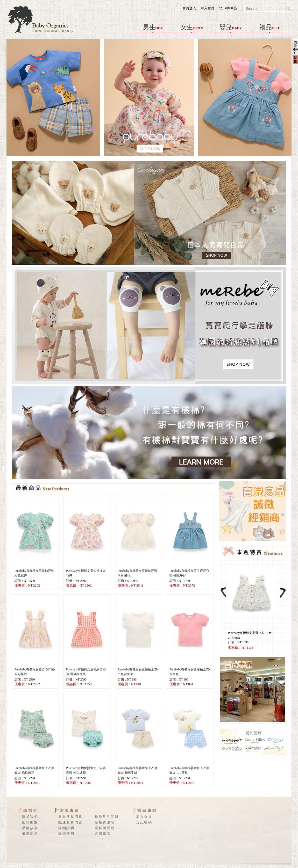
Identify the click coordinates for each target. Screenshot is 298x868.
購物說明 (66, 828)
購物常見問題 (107, 817)
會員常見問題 (70, 817)
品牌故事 (30, 828)
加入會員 (208, 8)
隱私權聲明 (105, 828)
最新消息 (30, 834)
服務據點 (30, 822)
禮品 (269, 27)
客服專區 (103, 834)
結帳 (296, 59)
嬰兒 (231, 27)
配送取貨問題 (70, 822)
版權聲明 (66, 834)
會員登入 (189, 8)
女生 (192, 27)
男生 (153, 27)
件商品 (231, 8)
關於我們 (30, 817)
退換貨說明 (105, 822)
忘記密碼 (144, 822)
